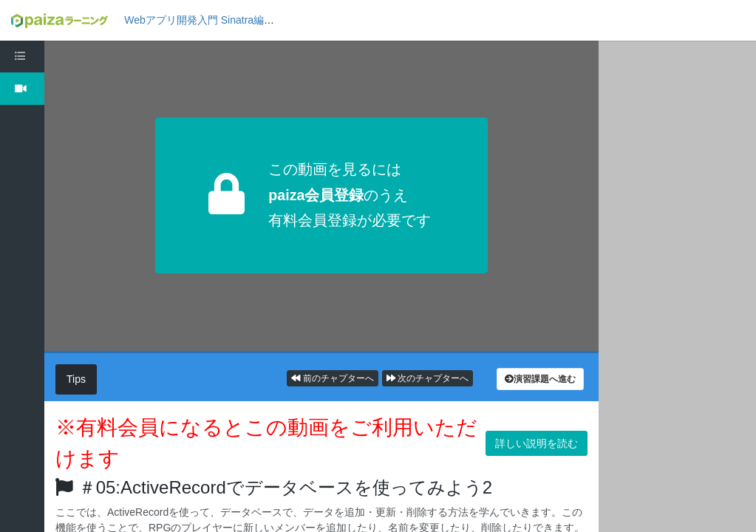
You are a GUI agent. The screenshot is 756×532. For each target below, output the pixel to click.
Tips (76, 379)
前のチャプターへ (332, 378)
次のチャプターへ (428, 378)
